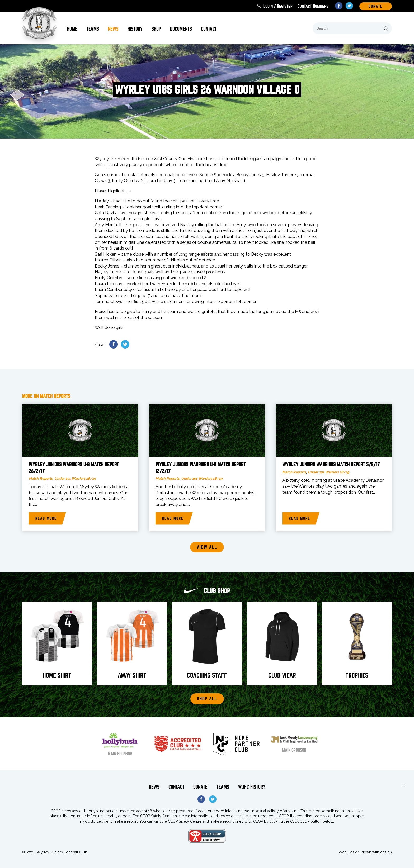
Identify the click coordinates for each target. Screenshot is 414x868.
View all (207, 547)
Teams (93, 29)
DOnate (376, 6)
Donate (200, 787)
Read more (46, 518)
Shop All (207, 699)
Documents (181, 29)
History (135, 29)
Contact (209, 29)
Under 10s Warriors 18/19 (75, 478)
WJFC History (252, 787)
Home (72, 29)
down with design (377, 852)
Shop (156, 29)
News (113, 29)
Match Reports (41, 478)
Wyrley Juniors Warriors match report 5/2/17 (331, 465)
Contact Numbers (313, 6)
